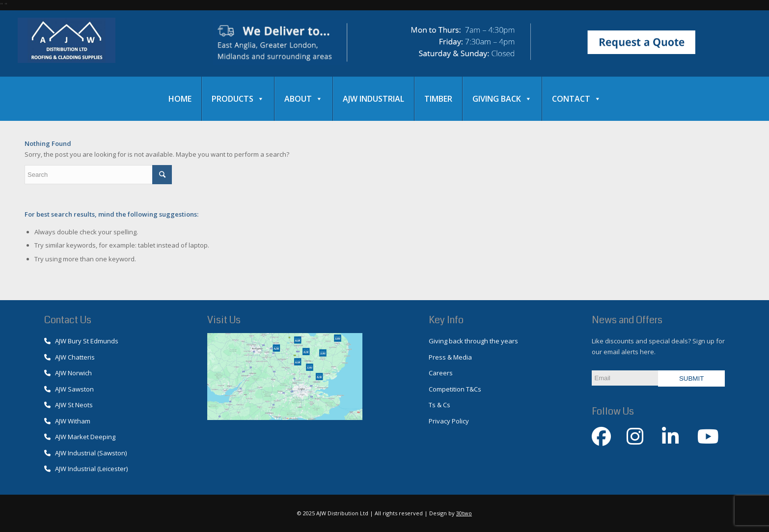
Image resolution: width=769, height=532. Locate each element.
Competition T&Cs (455, 389)
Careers (441, 373)
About (303, 99)
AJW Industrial (373, 99)
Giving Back (502, 99)
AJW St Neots (69, 405)
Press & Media (450, 357)
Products (238, 99)
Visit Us (224, 320)
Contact (577, 99)
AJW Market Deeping (80, 437)
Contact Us (68, 320)
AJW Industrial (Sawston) (85, 453)
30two (464, 513)
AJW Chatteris (69, 357)
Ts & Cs (439, 405)
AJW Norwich (68, 373)
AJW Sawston (69, 389)
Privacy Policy (449, 421)
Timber (438, 99)
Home (180, 99)
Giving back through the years (473, 341)
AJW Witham (67, 421)
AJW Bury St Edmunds (81, 341)
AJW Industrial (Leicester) (86, 469)
